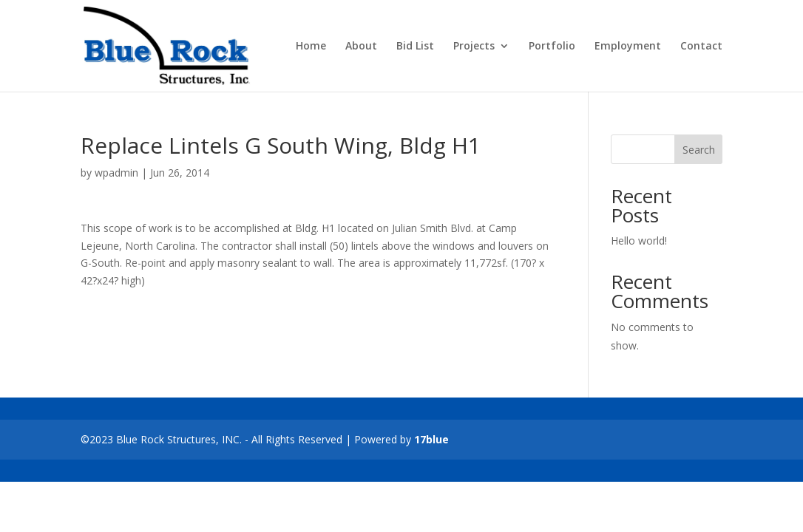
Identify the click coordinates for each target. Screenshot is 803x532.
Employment (628, 47)
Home (311, 47)
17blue (431, 439)
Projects (474, 47)
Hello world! (639, 241)
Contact (701, 47)
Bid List (415, 47)
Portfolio (552, 47)
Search (699, 150)
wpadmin (116, 173)
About (361, 47)
